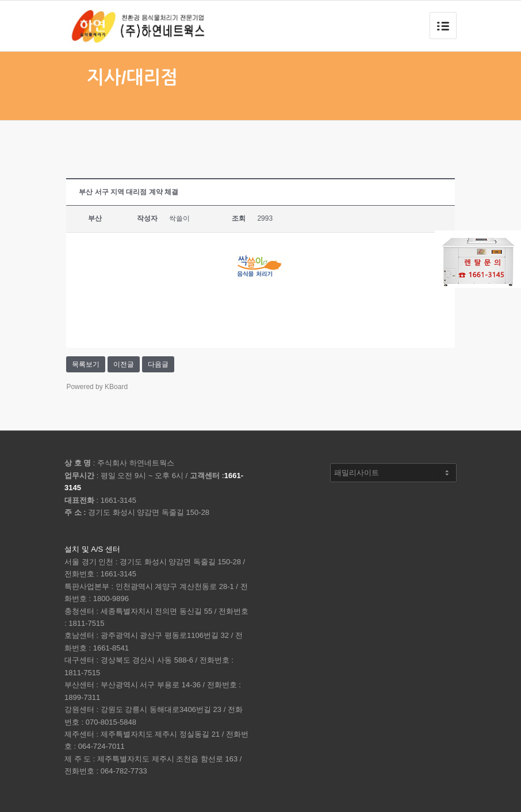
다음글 (158, 364)
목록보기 (86, 364)
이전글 (124, 364)
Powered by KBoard (97, 387)
